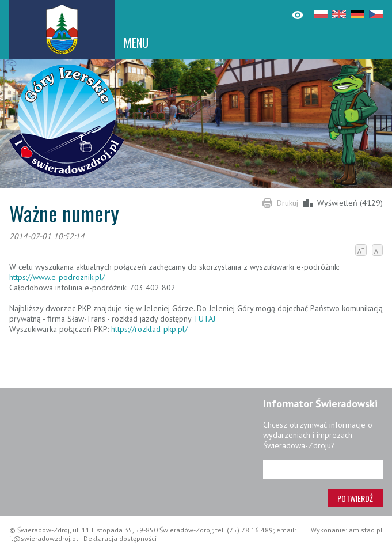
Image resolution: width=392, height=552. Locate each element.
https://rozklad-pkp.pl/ (149, 329)
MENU (136, 43)
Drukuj (288, 203)
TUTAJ (204, 319)
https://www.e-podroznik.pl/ (57, 277)
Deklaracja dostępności (120, 538)
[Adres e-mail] (323, 470)
